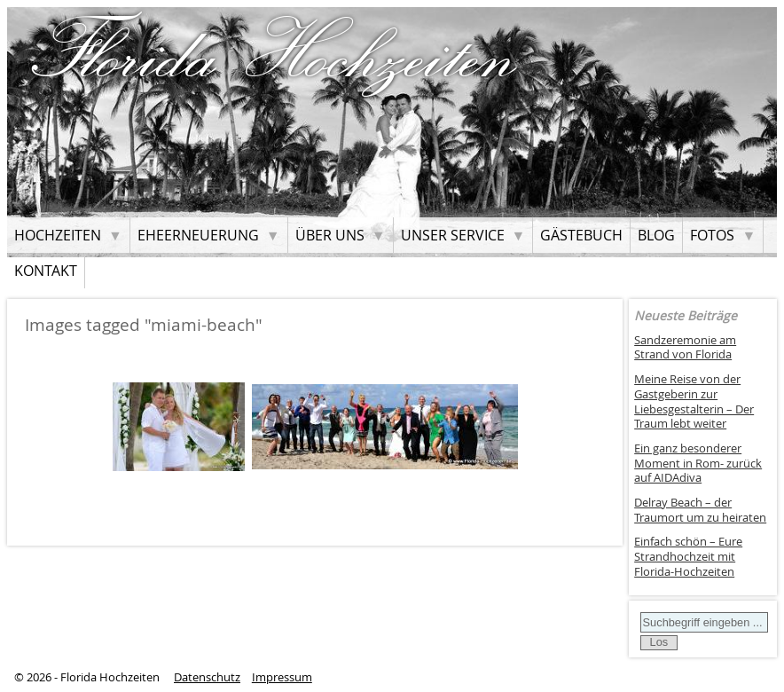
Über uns (330, 235)
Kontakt (46, 271)
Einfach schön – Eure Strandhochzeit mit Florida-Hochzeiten (688, 556)
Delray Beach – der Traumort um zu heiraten (700, 510)
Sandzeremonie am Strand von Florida (685, 348)
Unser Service (453, 235)
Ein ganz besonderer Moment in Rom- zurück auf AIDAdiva (698, 463)
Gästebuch (581, 235)
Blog (656, 235)
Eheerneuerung (198, 235)
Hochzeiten (58, 235)
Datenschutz (207, 677)
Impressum (282, 677)
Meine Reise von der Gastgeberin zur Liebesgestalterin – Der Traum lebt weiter (694, 401)
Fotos (712, 235)
